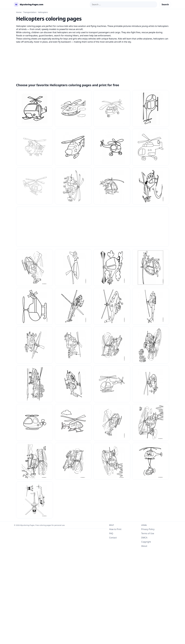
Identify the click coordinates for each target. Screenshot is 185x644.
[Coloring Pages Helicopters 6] (151, 147)
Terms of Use (148, 533)
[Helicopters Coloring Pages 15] (73, 306)
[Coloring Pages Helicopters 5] (112, 147)
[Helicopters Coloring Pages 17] (151, 306)
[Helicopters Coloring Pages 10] (35, 268)
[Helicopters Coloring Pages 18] (35, 345)
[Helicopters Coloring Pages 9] (35, 500)
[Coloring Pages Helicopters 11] (112, 108)
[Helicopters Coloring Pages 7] (112, 461)
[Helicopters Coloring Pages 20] (151, 345)
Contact (113, 538)
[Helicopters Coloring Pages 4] (151, 422)
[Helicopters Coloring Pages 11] (73, 268)
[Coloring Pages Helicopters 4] (73, 147)
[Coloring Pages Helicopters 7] (35, 186)
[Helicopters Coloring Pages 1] (151, 186)
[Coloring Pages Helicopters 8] (73, 186)
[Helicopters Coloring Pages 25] (35, 422)
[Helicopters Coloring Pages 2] (112, 345)
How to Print (115, 529)
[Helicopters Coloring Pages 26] (73, 422)
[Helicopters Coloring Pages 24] (151, 384)
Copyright (146, 542)
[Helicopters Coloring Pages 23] (112, 384)
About (144, 546)
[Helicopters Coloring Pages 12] (112, 268)
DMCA (144, 538)
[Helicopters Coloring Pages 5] (35, 461)
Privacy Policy (148, 529)
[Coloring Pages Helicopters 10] (73, 108)
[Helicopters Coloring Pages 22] (73, 384)
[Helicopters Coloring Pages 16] (112, 306)
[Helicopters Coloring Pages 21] (35, 384)
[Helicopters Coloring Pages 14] (35, 306)
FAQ (111, 533)
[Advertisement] (92, 62)
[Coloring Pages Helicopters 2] (151, 108)
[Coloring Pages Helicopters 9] (112, 186)
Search (165, 4)
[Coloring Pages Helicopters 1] (35, 108)
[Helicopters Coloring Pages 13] (151, 268)
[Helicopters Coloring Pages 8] (151, 461)
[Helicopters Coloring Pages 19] (73, 345)
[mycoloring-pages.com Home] (29, 4)
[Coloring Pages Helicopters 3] (35, 147)
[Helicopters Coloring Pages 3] (112, 422)
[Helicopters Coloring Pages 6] (73, 461)
